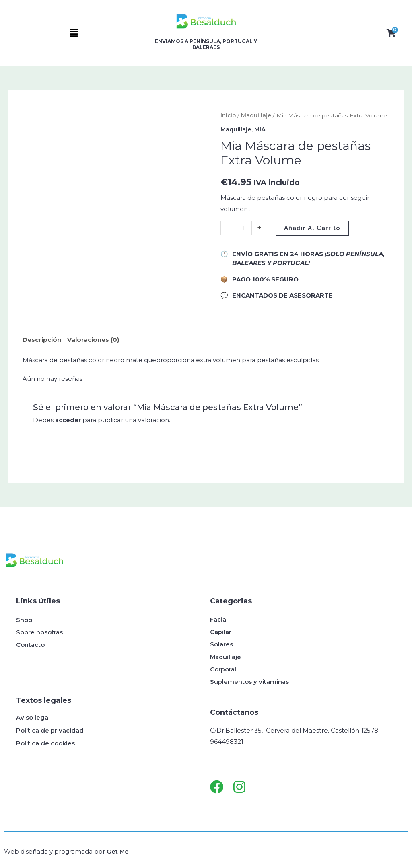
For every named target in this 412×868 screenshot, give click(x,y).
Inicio (228, 115)
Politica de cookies (45, 743)
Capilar (221, 632)
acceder (68, 420)
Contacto (30, 644)
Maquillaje (256, 115)
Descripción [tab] (42, 340)
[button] (74, 33)
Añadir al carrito (312, 228)
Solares (221, 644)
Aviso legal (33, 717)
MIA (261, 129)
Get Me (118, 851)
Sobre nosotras (39, 632)
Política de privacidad (50, 730)
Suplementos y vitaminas (249, 682)
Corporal (223, 669)
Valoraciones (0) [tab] (93, 340)
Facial (219, 619)
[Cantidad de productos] (244, 228)
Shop (24, 619)
